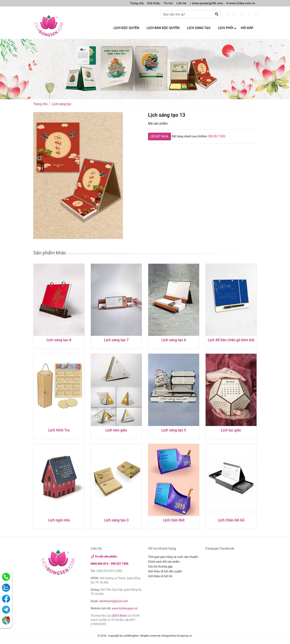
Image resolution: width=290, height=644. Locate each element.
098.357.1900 (216, 135)
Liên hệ (179, 3)
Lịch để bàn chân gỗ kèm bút (231, 339)
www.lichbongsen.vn (125, 608)
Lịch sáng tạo (200, 28)
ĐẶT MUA (159, 136)
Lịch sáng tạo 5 (174, 429)
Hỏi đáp (247, 28)
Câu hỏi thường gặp (160, 566)
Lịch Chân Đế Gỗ (231, 519)
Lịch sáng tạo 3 (116, 519)
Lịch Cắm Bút (174, 519)
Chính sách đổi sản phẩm (164, 561)
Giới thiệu (151, 3)
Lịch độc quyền (129, 28)
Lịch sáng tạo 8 (59, 339)
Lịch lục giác (231, 429)
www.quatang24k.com (206, 3)
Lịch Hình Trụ (59, 429)
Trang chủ (134, 3)
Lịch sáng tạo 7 (116, 339)
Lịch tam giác (116, 429)
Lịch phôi (227, 28)
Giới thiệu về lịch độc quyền (165, 571)
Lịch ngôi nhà (59, 519)
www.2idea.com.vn (242, 3)
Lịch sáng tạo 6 (174, 339)
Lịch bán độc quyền (165, 28)
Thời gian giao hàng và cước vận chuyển (173, 556)
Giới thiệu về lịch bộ (160, 575)
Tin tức (166, 3)
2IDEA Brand (119, 615)
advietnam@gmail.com (114, 600)
